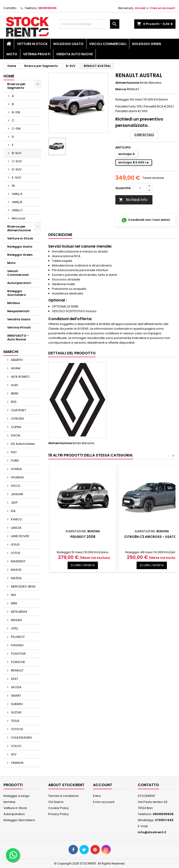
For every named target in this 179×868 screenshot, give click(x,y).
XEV (13, 754)
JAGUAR (17, 494)
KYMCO (16, 519)
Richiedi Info (133, 200)
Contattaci (144, 135)
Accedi (140, 8)
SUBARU (17, 704)
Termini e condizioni (63, 796)
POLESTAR (18, 654)
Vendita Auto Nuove (74, 54)
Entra (97, 796)
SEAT (14, 679)
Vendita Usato (19, 319)
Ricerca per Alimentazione (19, 228)
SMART (16, 696)
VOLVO (16, 746)
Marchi (11, 352)
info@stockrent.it (152, 832)
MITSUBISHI (19, 612)
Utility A (17, 194)
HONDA (16, 469)
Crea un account (162, 8)
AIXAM (15, 368)
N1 (13, 186)
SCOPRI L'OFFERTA (83, 565)
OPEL (14, 628)
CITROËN (17, 419)
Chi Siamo (56, 802)
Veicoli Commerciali (108, 44)
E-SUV (17, 178)
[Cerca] (89, 24)
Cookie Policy (59, 808)
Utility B (17, 202)
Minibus (14, 303)
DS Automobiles (23, 444)
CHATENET (18, 410)
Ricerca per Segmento (16, 86)
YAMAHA (17, 763)
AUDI (14, 385)
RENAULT (17, 670)
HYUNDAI (17, 477)
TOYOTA (17, 729)
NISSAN (16, 620)
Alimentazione (127, 83)
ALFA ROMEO (20, 377)
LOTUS (15, 553)
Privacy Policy (59, 814)
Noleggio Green (147, 44)
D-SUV (17, 169)
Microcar (19, 218)
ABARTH (16, 360)
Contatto (10, 8)
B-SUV (17, 153)
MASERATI (18, 561)
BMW (14, 393)
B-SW (16, 112)
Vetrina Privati (37, 54)
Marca (121, 89)
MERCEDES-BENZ (23, 586)
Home (9, 76)
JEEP (14, 503)
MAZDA (16, 578)
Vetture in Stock (32, 44)
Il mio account (104, 802)
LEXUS (15, 545)
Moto (12, 54)
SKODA (16, 687)
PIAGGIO (17, 645)
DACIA (15, 435)
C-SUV (17, 161)
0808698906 (47, 8)
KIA (13, 511)
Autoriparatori (19, 283)
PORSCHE (18, 662)
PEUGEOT (17, 637)
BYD (13, 402)
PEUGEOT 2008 (83, 537)
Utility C (17, 210)
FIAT (14, 452)
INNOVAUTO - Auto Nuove (18, 337)
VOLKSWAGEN (21, 738)
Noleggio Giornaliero (17, 293)
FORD (15, 461)
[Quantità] (140, 188)
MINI (14, 603)
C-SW (16, 129)
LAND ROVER (20, 536)
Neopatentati (18, 311)
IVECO (15, 486)
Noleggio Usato (68, 44)
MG (13, 595)
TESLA (15, 721)
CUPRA (16, 427)
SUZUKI (16, 712)
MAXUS (16, 570)
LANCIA (16, 528)
